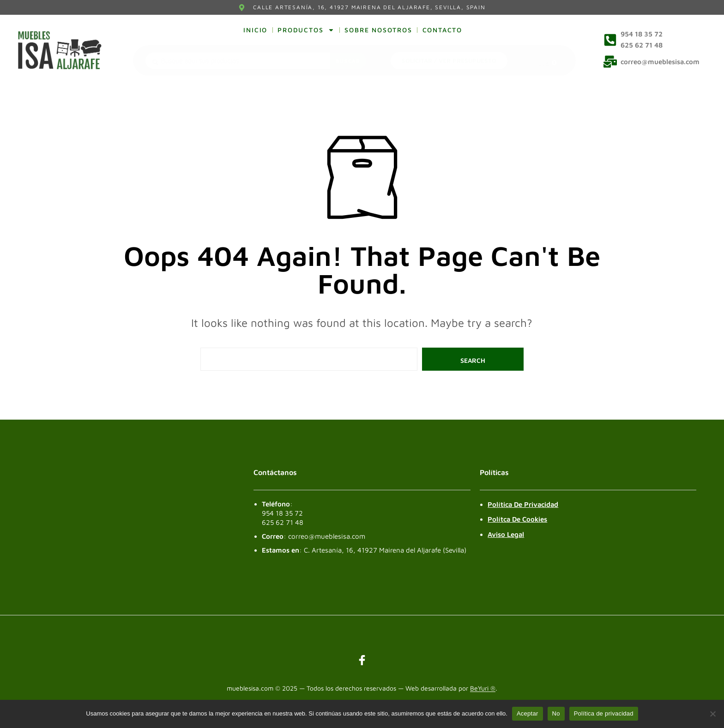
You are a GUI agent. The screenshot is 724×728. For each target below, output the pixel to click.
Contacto (442, 30)
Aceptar (528, 713)
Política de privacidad (604, 713)
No (556, 713)
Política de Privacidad (523, 504)
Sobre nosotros (378, 30)
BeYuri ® (483, 688)
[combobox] (238, 61)
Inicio (255, 30)
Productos (306, 30)
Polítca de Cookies (517, 519)
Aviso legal (506, 534)
